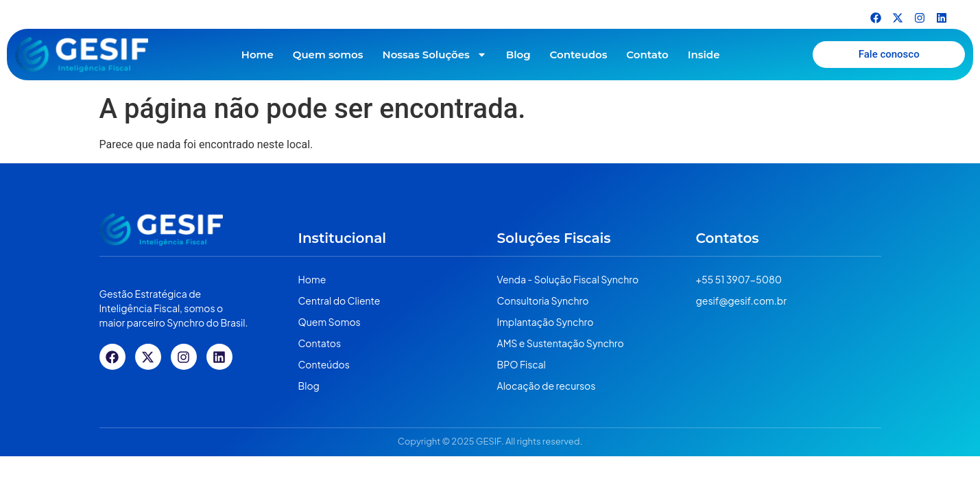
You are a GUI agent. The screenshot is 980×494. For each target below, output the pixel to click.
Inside (704, 55)
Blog (518, 55)
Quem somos (328, 55)
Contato (647, 55)
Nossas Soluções (435, 55)
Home (258, 55)
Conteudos (579, 55)
